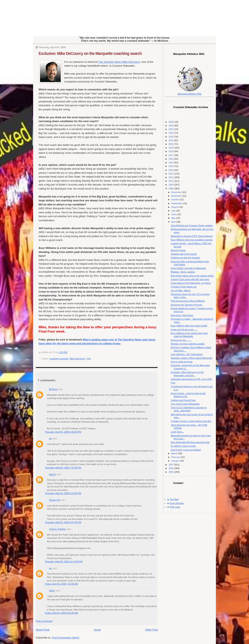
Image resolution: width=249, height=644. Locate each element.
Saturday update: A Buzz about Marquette (192, 358)
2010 (171, 181)
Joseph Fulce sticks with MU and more (190, 279)
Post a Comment (44, 621)
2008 (171, 189)
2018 (171, 151)
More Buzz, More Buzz (182, 315)
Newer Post (43, 630)
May (174, 218)
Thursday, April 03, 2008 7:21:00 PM (63, 468)
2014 (171, 166)
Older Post (151, 630)
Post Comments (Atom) (66, 638)
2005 (171, 472)
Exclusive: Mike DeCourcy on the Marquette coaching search (90, 53)
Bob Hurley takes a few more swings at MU (192, 276)
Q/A (89, 359)
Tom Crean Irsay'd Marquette (185, 404)
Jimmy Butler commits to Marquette (188, 268)
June (174, 214)
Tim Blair (174, 499)
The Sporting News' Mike (119, 62)
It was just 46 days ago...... (184, 330)
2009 (171, 185)
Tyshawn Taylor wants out (184, 287)
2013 (171, 170)
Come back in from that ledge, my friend (191, 283)
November (177, 196)
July (174, 211)
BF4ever (53, 389)
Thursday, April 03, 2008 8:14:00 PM (63, 493)
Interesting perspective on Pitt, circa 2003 (191, 379)
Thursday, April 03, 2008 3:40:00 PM (63, 432)
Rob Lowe (175, 507)
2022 (171, 137)
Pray (173, 383)
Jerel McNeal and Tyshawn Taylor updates (192, 226)
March (175, 453)
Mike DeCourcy (77, 359)
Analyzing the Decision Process (187, 305)
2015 (171, 163)
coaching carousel (59, 359)
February (176, 457)
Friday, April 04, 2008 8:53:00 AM (61, 613)
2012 (171, 174)
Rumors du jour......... (181, 340)
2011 (171, 177)
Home (97, 630)
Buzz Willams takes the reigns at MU (189, 326)
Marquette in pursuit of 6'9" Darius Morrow (192, 236)
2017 (171, 155)
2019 (171, 148)
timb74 (52, 474)
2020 (171, 144)
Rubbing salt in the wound (184, 254)
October (175, 199)
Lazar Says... (177, 432)
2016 (171, 159)
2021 (171, 140)
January (175, 461)
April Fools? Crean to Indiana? (186, 450)
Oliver (52, 591)
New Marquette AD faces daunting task (190, 442)
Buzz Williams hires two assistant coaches (192, 240)
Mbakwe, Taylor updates (183, 272)
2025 (171, 126)
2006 (171, 468)
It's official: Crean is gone (183, 446)
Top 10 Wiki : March (181, 291)
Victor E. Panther (57, 529)
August (175, 207)
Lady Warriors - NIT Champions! (187, 354)
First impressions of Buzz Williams (188, 301)
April (174, 222)
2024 (171, 129)
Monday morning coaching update (188, 344)
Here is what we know (182, 362)
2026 (171, 122)
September (177, 203)
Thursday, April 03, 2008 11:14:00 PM (64, 562)
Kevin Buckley (177, 503)
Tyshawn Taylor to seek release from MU (191, 421)
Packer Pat (54, 500)
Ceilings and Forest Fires (183, 400)
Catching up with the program (185, 258)
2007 (171, 465)
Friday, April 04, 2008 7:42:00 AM (61, 584)
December (177, 192)
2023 (171, 133)
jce (50, 438)
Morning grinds (178, 250)
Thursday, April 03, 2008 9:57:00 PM (63, 522)
